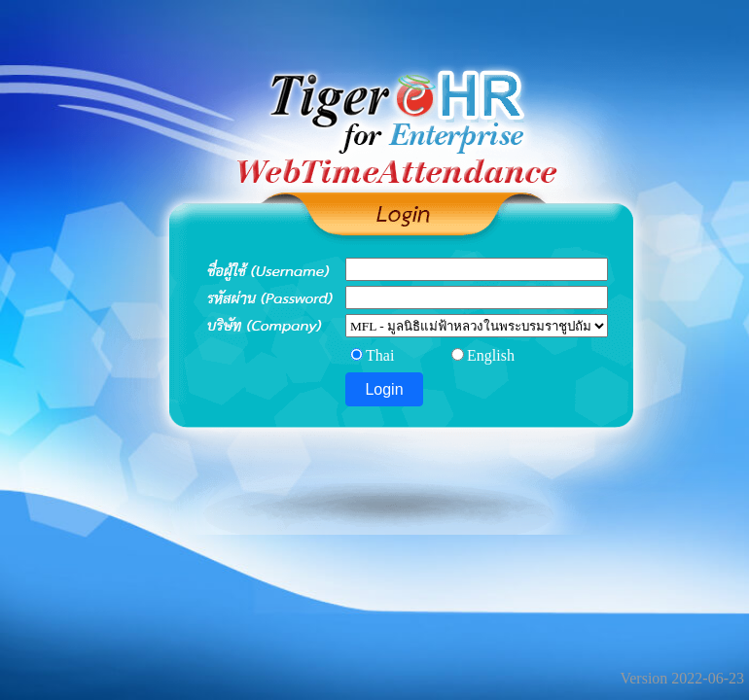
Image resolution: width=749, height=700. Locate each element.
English (491, 355)
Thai (380, 355)
